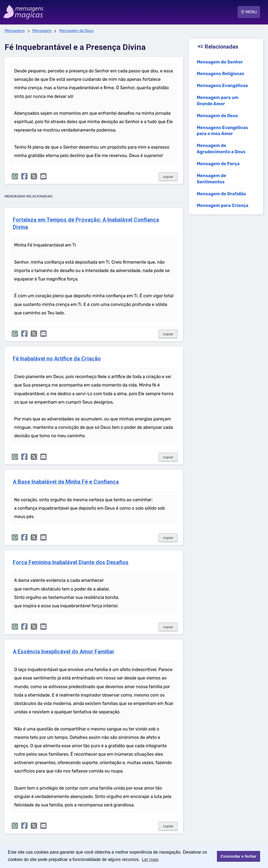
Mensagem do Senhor (220, 62)
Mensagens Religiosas (221, 74)
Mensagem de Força (218, 164)
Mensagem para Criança (223, 205)
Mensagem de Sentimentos (212, 179)
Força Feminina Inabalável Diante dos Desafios (71, 562)
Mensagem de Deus (77, 31)
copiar (168, 177)
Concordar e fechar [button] (239, 856)
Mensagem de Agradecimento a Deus (221, 149)
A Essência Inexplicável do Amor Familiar (64, 652)
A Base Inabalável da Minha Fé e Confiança (66, 482)
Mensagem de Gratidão (221, 194)
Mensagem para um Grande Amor (218, 101)
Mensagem (42, 31)
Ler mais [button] (150, 859)
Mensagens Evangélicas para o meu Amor (222, 131)
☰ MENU (249, 12)
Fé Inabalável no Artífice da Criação (57, 359)
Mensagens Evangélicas (222, 86)
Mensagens (15, 31)
